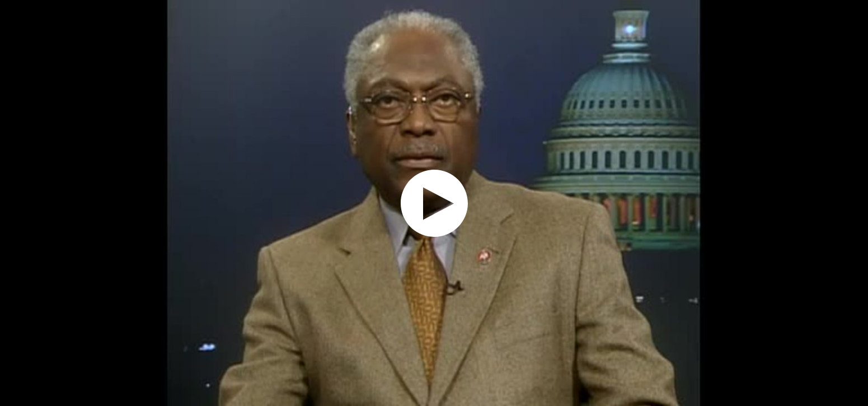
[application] (434, 203)
